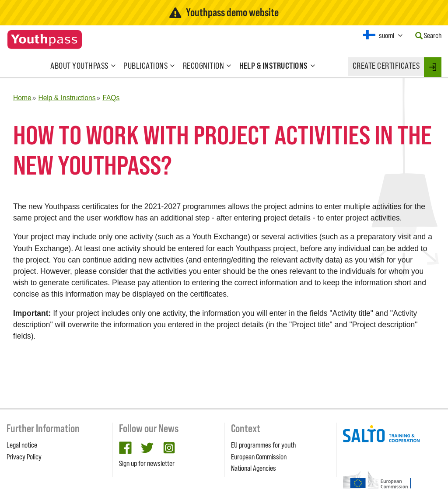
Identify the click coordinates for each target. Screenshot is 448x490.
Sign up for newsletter (147, 463)
